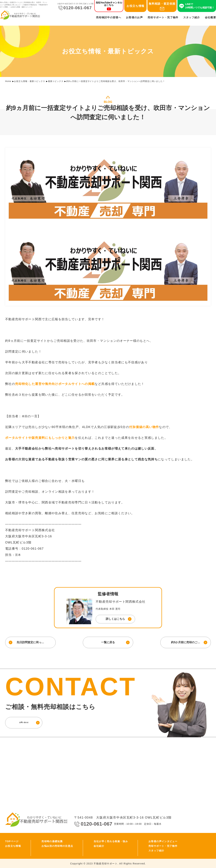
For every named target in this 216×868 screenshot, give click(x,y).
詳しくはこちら (115, 619)
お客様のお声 (134, 18)
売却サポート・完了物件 (163, 18)
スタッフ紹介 (192, 18)
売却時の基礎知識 (52, 841)
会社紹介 (99, 846)
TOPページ (12, 841)
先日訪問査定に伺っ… (30, 642)
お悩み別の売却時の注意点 (57, 846)
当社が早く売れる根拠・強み (111, 841)
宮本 (18, 555)
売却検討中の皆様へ (109, 18)
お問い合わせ (30, 722)
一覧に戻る (108, 642)
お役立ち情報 (135, 7)
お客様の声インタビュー (163, 841)
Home (8, 81)
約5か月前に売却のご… (186, 642)
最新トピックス (56, 81)
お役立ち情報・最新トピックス (30, 81)
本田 (25, 416)
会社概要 (210, 18)
